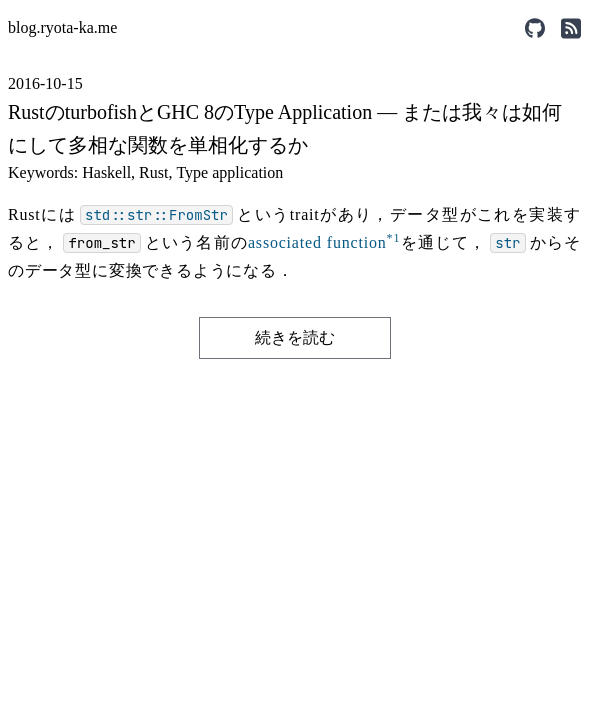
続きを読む (295, 337)
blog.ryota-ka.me (62, 27)
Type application (229, 172)
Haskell (106, 172)
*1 (394, 238)
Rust (153, 172)
